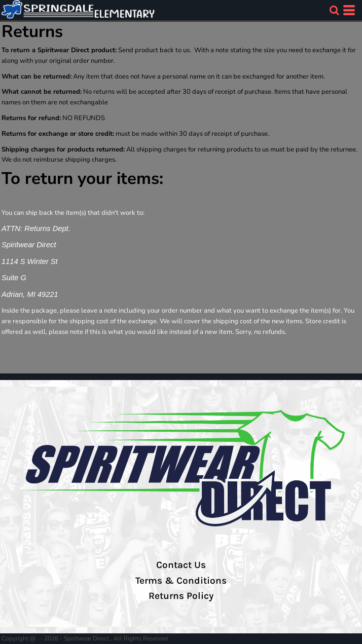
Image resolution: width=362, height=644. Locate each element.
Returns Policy (181, 596)
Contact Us (181, 565)
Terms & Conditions (181, 581)
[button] (334, 10)
